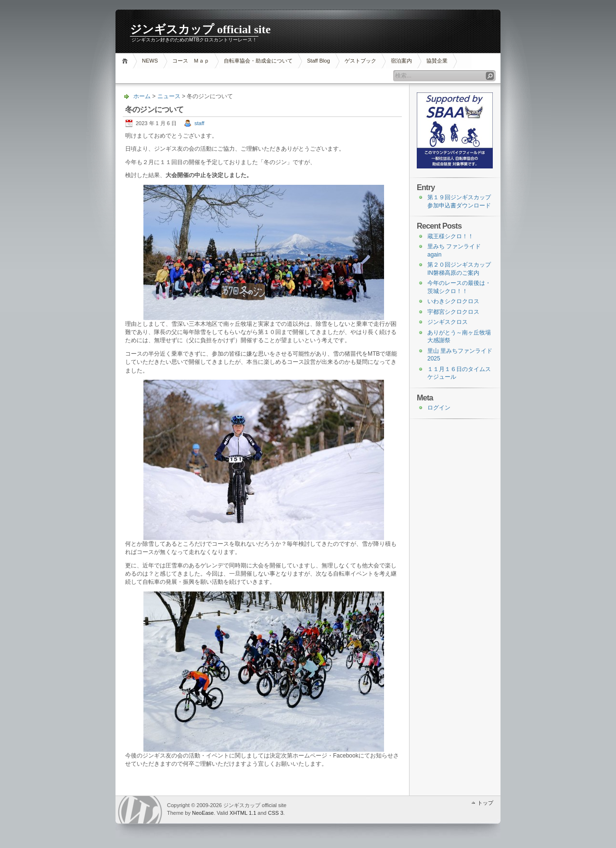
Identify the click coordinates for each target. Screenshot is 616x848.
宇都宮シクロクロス (453, 312)
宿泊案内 (401, 61)
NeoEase (203, 813)
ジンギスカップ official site (200, 29)
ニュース (169, 96)
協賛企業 (437, 61)
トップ (485, 803)
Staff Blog (319, 61)
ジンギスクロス (448, 322)
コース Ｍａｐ (191, 61)
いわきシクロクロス (453, 301)
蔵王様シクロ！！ (450, 236)
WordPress (140, 810)
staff (199, 123)
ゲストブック (360, 61)
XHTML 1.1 (243, 813)
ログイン (439, 408)
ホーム (126, 61)
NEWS (150, 61)
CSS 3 (276, 813)
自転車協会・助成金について (258, 61)
